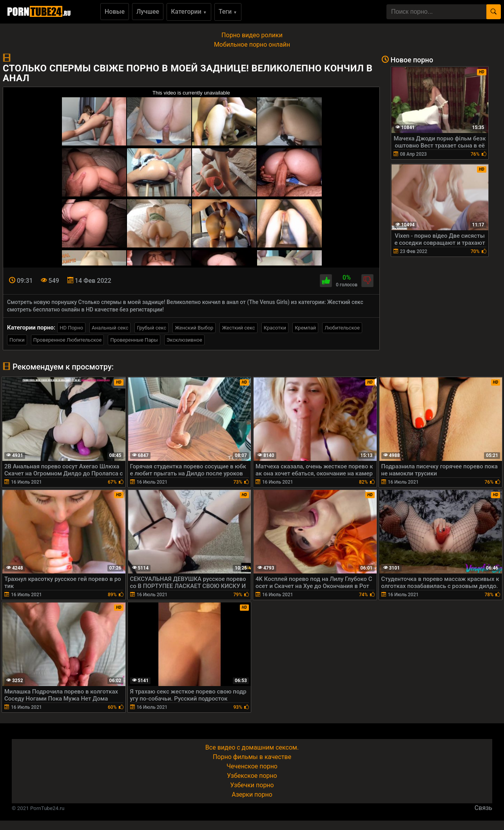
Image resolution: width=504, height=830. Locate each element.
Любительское (342, 328)
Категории (189, 12)
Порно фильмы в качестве (252, 757)
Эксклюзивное (184, 340)
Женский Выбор (194, 328)
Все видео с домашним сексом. (252, 747)
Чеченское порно (252, 766)
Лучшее (148, 12)
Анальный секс (110, 328)
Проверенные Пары (134, 340)
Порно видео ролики (252, 35)
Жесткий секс (238, 328)
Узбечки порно (252, 785)
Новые (115, 12)
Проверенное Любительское (68, 340)
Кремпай (305, 328)
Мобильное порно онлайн (252, 45)
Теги (228, 12)
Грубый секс (151, 328)
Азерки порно (252, 795)
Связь (483, 808)
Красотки (275, 328)
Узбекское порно (252, 776)
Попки (17, 340)
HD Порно (71, 328)
